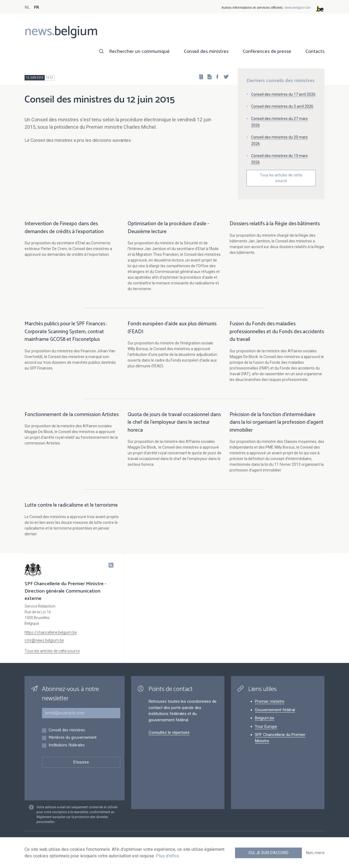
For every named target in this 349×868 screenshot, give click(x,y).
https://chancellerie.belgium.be (51, 632)
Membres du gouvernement (73, 738)
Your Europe (266, 726)
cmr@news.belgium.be (44, 640)
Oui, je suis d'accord (268, 853)
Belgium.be (265, 718)
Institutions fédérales (67, 745)
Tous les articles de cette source (281, 178)
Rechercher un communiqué (139, 52)
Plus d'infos (167, 856)
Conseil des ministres (206, 52)
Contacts (315, 52)
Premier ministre (270, 701)
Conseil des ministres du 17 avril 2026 (283, 94)
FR (37, 7)
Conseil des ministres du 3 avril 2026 (282, 106)
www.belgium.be (297, 7)
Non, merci (315, 853)
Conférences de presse (267, 52)
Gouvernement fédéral (275, 710)
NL (27, 7)
